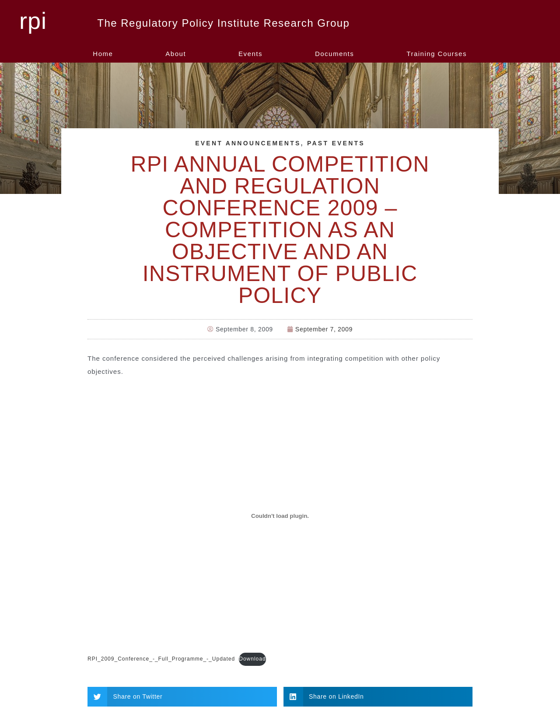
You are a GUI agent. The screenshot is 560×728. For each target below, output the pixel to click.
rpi (33, 21)
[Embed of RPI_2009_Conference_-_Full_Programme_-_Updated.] (280, 516)
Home (103, 54)
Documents (334, 54)
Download (252, 658)
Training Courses (437, 54)
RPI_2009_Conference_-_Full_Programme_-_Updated (161, 658)
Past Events (336, 143)
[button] (182, 696)
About (176, 54)
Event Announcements (248, 143)
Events (250, 54)
